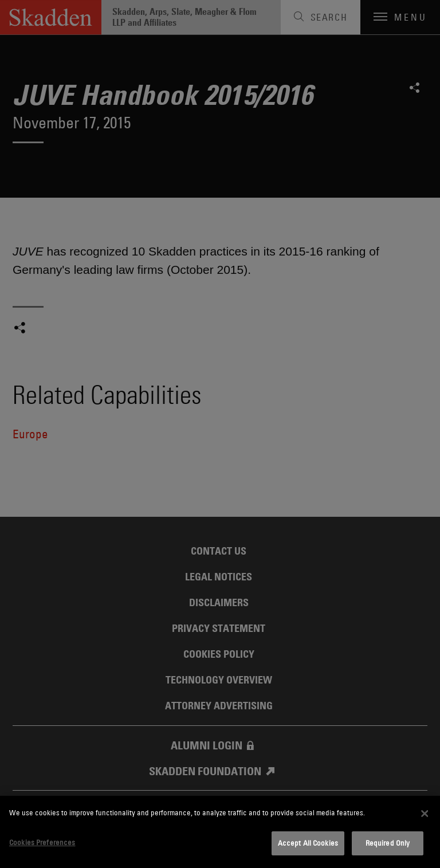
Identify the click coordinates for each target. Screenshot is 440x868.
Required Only (388, 843)
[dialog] (220, 832)
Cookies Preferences (42, 842)
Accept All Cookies (308, 843)
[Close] (425, 814)
